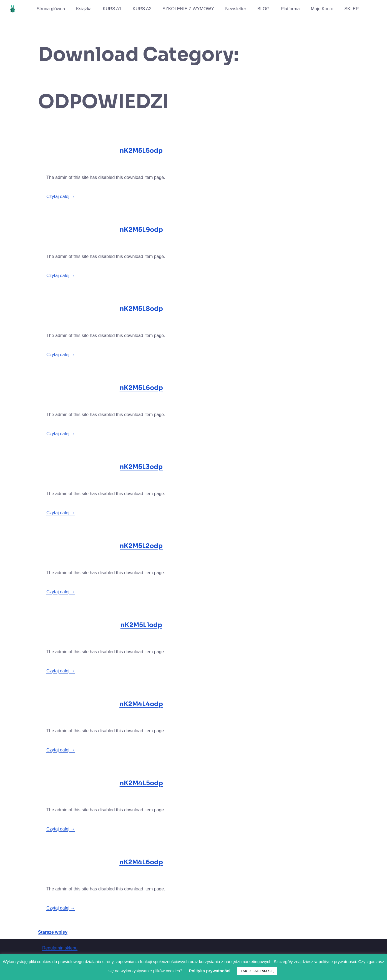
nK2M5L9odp (141, 230)
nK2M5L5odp (141, 151)
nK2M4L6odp (141, 862)
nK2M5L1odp (141, 625)
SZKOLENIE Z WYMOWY (188, 9)
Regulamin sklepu (60, 948)
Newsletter (236, 9)
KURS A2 (142, 9)
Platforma (290, 9)
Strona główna (51, 9)
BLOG (263, 9)
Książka (84, 9)
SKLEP (352, 9)
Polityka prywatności (210, 971)
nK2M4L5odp (141, 783)
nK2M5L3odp (141, 467)
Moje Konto (322, 9)
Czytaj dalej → (61, 197)
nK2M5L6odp (141, 388)
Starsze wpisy (53, 932)
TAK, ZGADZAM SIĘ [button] (257, 971)
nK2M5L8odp (141, 309)
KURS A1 (112, 9)
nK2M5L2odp (141, 546)
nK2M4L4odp (141, 704)
